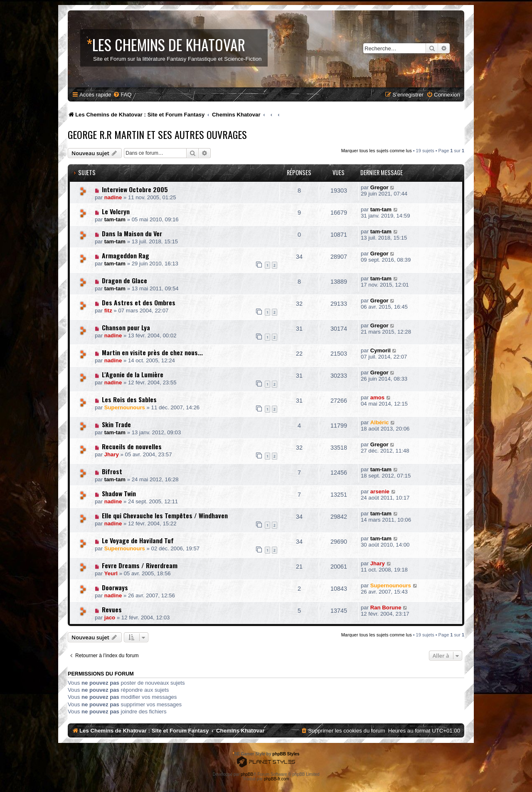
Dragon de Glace (124, 280)
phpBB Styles (286, 754)
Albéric (380, 422)
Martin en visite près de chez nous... (152, 352)
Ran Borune (386, 608)
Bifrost (112, 471)
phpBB (247, 774)
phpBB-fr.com (277, 779)
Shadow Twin (119, 493)
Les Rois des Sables (129, 399)
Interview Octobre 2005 (135, 189)
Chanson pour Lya (126, 327)
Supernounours (125, 407)
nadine (113, 197)
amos (377, 397)
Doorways (115, 587)
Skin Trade (116, 424)
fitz (108, 311)
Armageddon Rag (126, 255)
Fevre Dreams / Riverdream (140, 565)
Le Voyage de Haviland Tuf (138, 540)
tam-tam (115, 219)
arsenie (380, 491)
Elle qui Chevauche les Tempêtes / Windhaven (165, 515)
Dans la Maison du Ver (132, 233)
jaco (110, 618)
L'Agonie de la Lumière (133, 374)
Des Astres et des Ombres (139, 302)
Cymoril (381, 350)
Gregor (379, 187)
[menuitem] (122, 95)
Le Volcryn (116, 211)
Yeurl (111, 573)
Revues (112, 609)
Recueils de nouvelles (132, 446)
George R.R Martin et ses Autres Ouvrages (157, 134)
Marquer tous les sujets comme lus (377, 151)
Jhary (112, 454)
